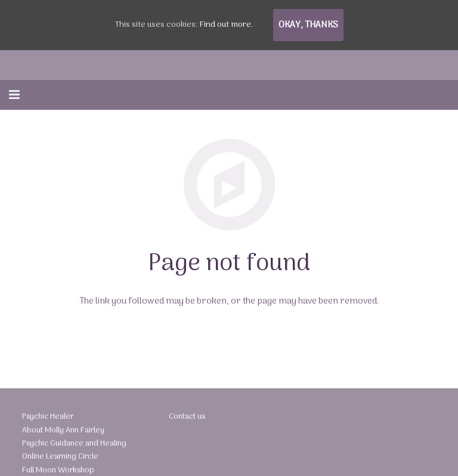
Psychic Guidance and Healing (71, 449)
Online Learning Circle (58, 461)
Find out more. (226, 25)
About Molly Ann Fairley (60, 436)
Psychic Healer (46, 424)
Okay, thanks (308, 25)
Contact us (186, 424)
